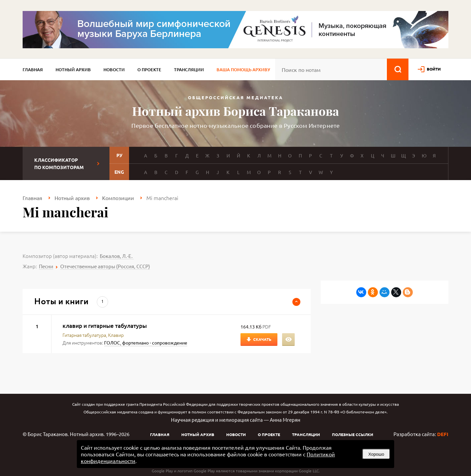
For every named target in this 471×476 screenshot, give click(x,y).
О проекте (149, 70)
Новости (114, 70)
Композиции (118, 198)
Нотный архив (73, 70)
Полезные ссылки (353, 434)
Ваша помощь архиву (243, 70)
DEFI (443, 434)
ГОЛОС (112, 343)
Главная (33, 70)
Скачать (262, 339)
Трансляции (189, 70)
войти (434, 69)
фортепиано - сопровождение (155, 343)
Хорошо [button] (376, 454)
